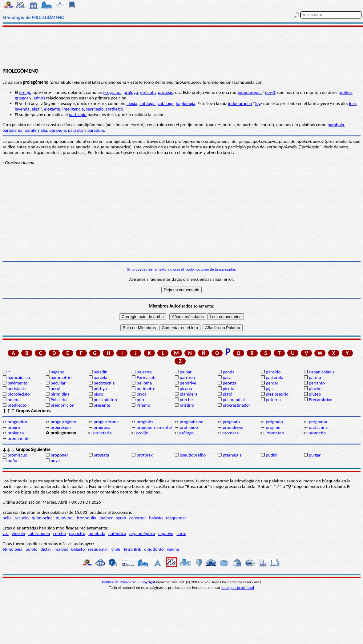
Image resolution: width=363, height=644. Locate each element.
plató (227, 394)
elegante (52, 109)
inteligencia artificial (238, 588)
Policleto (58, 400)
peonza (229, 383)
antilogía (147, 103)
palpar (186, 372)
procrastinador (236, 405)
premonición (62, 405)
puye (55, 461)
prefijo (25, 92)
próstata (148, 92)
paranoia (58, 130)
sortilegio (115, 109)
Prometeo (275, 433)
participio (78, 115)
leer (353, 103)
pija (269, 388)
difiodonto (154, 549)
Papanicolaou (321, 372)
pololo (32, 549)
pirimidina (60, 394)
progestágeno (63, 422)
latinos (39, 98)
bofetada (97, 533)
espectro (77, 533)
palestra (144, 372)
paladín (101, 372)
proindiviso (233, 427)
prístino (187, 405)
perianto (317, 383)
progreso (102, 427)
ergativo (166, 533)
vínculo (18, 533)
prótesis (165, 92)
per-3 (270, 92)
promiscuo (17, 455)
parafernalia (36, 130)
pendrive (188, 383)
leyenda (22, 109)
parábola (336, 125)
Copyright (147, 582)
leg (258, 103)
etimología (12, 549)
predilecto (17, 405)
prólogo (131, 92)
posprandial (234, 400)
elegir (37, 109)
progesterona (106, 422)
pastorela (274, 377)
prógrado (274, 422)
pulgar (315, 455)
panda (228, 372)
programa (112, 92)
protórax (145, 455)
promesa (230, 433)
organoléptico (142, 533)
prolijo (142, 433)
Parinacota (147, 377)
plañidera (189, 394)
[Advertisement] (181, 47)
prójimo (273, 427)
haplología (186, 103)
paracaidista (19, 377)
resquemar (176, 518)
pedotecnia (104, 383)
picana (186, 388)
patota (315, 377)
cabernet (138, 518)
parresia (187, 377)
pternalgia (232, 455)
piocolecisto (19, 394)
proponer (59, 455)
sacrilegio (95, 109)
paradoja (96, 130)
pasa (227, 377)
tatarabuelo (39, 533)
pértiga (100, 388)
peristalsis (17, 388)
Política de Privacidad (120, 582)
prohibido (189, 427)
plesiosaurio (277, 394)
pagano (57, 372)
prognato (231, 422)
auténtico (117, 533)
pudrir (272, 455)
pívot (141, 394)
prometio (317, 433)
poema (14, 400)
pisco (98, 394)
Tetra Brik (132, 549)
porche (186, 400)
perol (55, 388)
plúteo (315, 394)
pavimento (17, 383)
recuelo (22, 518)
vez (6, 533)
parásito (76, 130)
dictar (46, 549)
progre (14, 427)
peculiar (58, 383)
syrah (121, 518)
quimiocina (42, 518)
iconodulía (86, 518)
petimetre (146, 388)
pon (140, 400)
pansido (273, 372)
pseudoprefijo (193, 455)
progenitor (17, 422)
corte (181, 533)
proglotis (145, 422)
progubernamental (154, 427)
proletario (103, 433)
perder (272, 383)
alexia (132, 103)
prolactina (318, 427)
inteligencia (73, 109)
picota (228, 388)
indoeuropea (250, 92)
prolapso (16, 433)
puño (12, 461)
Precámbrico (321, 400)
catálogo (165, 103)
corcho (60, 533)
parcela (101, 377)
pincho (315, 388)
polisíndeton (105, 400)
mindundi (65, 518)
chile (116, 549)
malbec (106, 518)
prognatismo (192, 422)
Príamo (143, 405)
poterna (273, 400)
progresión (60, 427)
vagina (173, 549)
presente (102, 405)
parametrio (61, 377)
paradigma (12, 130)
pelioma (144, 383)
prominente (18, 438)
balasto (156, 518)
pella (7, 518)
